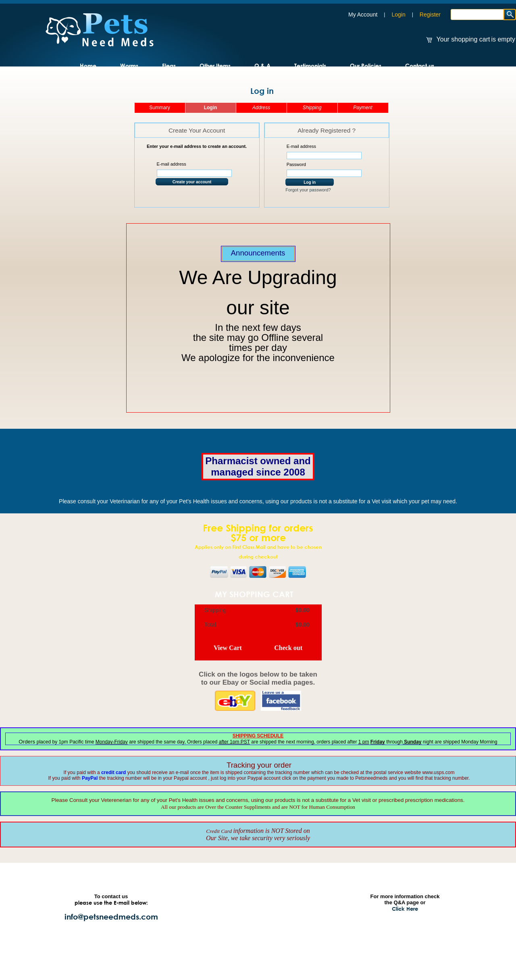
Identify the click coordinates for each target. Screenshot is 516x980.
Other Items (215, 65)
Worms (129, 65)
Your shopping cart (463, 39)
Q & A (262, 65)
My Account (363, 15)
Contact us (420, 65)
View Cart (228, 648)
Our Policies (366, 65)
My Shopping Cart (254, 594)
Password (296, 164)
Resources (276, 898)
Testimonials (310, 65)
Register (430, 15)
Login (398, 15)
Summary (159, 108)
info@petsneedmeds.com (111, 917)
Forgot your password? (308, 190)
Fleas (169, 65)
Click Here (405, 909)
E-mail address (172, 164)
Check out (288, 648)
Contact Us (212, 922)
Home (88, 65)
